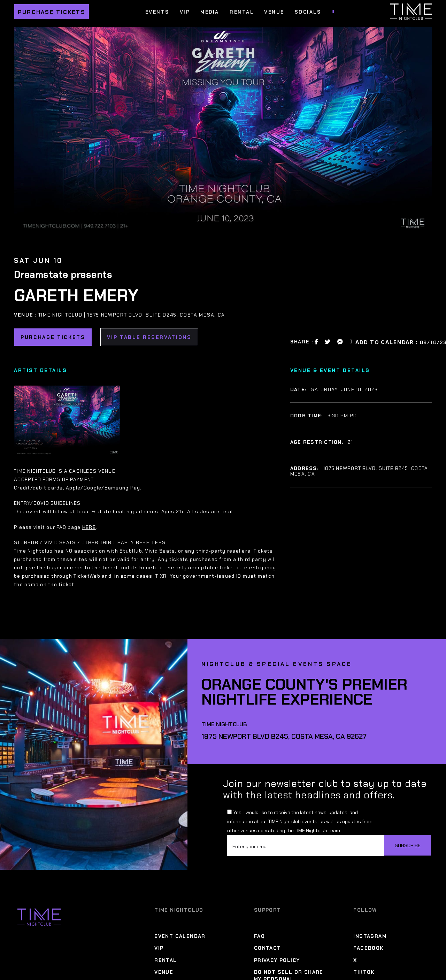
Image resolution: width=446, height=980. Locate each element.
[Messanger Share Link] (340, 342)
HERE (89, 527)
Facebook (368, 948)
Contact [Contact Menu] (268, 948)
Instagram (370, 936)
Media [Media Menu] (210, 12)
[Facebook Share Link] (317, 342)
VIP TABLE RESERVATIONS (149, 337)
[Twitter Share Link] (328, 342)
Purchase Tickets (52, 12)
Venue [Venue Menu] (274, 12)
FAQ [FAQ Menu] (259, 936)
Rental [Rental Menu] (242, 12)
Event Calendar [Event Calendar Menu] (180, 936)
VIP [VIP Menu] (185, 12)
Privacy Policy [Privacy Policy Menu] (277, 960)
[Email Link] (351, 342)
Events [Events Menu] (157, 12)
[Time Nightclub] (39, 917)
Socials (308, 12)
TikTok (364, 972)
